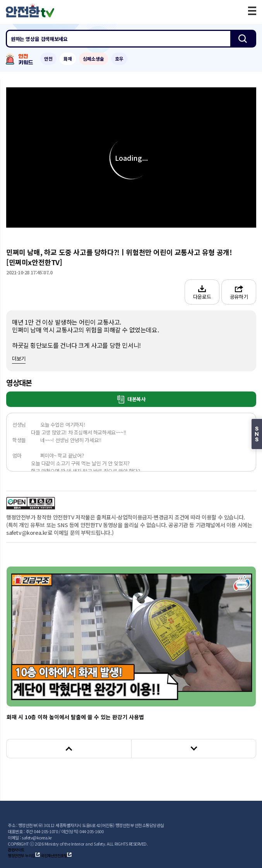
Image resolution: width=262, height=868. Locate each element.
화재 (68, 59)
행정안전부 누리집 (24, 855)
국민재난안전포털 (56, 855)
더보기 (19, 358)
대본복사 (131, 399)
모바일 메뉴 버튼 (252, 11)
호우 (119, 59)
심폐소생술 (93, 59)
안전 (48, 59)
